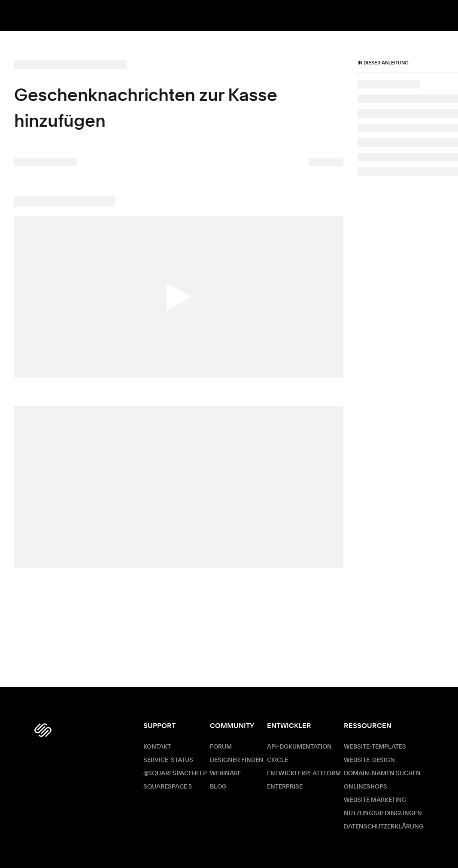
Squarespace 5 (168, 787)
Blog (218, 787)
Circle (278, 760)
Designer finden (237, 760)
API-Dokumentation (299, 747)
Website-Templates (375, 747)
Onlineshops (365, 787)
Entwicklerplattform (304, 774)
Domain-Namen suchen (382, 774)
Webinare (226, 774)
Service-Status (168, 760)
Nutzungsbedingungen (383, 813)
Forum (221, 747)
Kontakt (157, 747)
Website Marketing (375, 800)
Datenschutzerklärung (384, 827)
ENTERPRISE (285, 787)
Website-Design (369, 760)
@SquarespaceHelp (175, 774)
